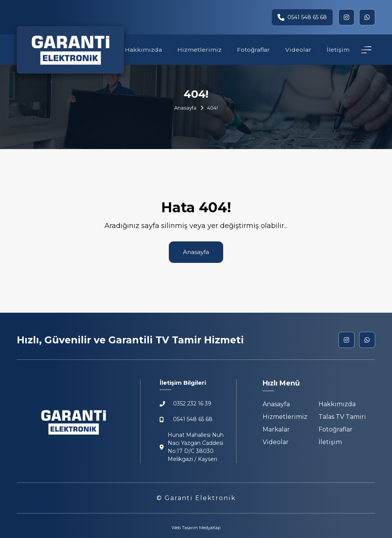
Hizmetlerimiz (199, 50)
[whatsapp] (367, 17)
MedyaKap (210, 528)
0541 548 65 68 (302, 17)
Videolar (298, 50)
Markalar (276, 429)
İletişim (338, 50)
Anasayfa (185, 108)
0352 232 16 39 (185, 403)
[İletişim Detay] (366, 50)
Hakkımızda (143, 50)
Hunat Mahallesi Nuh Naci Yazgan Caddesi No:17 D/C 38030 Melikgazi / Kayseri (192, 447)
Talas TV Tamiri (342, 417)
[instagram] (346, 17)
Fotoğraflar (253, 50)
